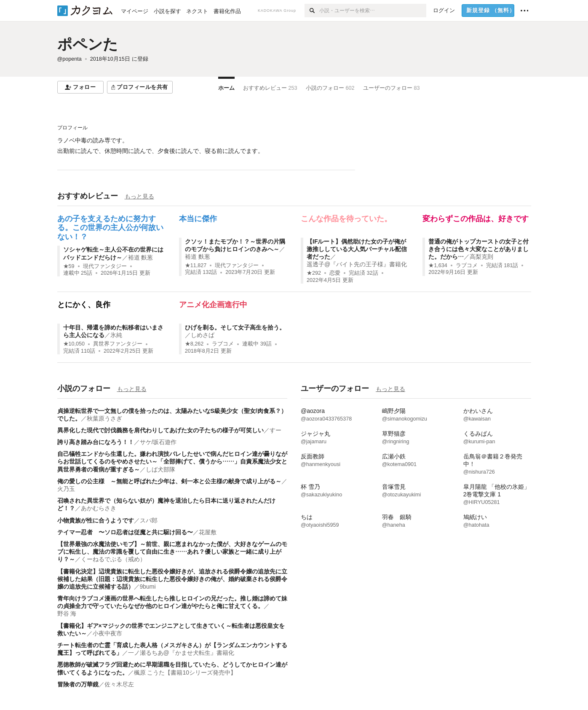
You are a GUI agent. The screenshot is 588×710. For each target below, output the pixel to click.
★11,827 (196, 265)
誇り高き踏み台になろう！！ (96, 442)
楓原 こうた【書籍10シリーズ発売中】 (185, 672)
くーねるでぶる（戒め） (113, 559)
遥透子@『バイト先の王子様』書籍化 (357, 264)
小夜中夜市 (107, 633)
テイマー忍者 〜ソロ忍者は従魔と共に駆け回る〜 (125, 532)
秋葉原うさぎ (104, 418)
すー (275, 430)
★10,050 (74, 344)
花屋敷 (208, 532)
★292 (314, 273)
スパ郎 (149, 520)
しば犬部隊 (160, 469)
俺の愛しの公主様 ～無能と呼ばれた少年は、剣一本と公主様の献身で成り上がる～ (169, 481)
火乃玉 (66, 489)
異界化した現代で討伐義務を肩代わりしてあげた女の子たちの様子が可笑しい (160, 430)
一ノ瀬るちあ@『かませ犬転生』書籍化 (181, 653)
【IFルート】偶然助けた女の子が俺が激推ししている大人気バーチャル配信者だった (357, 249)
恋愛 (335, 273)
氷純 (116, 335)
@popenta (69, 59)
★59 (69, 266)
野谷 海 (67, 614)
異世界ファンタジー (118, 344)
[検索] (312, 11)
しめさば (203, 335)
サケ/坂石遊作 (158, 442)
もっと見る (139, 196)
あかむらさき (99, 508)
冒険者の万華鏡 (78, 684)
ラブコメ (467, 265)
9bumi (148, 587)
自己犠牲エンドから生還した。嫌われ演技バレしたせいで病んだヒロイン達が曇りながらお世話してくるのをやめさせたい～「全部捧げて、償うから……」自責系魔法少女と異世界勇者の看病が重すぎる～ (172, 461)
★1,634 (438, 265)
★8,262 (194, 344)
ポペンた (88, 44)
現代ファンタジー (105, 266)
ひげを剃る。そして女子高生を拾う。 (235, 327)
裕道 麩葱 (141, 257)
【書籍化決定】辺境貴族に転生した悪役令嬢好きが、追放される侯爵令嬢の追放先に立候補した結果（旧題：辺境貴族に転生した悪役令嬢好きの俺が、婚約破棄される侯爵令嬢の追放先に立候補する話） (172, 579)
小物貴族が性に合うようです (96, 520)
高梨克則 (481, 257)
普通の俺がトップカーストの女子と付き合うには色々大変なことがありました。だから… (478, 249)
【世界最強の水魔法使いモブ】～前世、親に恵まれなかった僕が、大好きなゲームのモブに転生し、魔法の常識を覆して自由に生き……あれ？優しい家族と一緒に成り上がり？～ (172, 552)
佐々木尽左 (119, 684)
